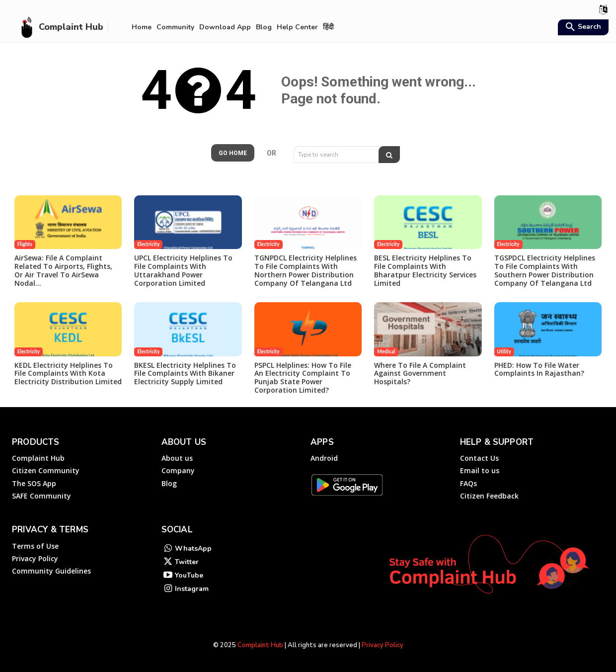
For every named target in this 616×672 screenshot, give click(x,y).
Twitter (187, 562)
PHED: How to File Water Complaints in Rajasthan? (539, 369)
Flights (25, 244)
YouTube (189, 575)
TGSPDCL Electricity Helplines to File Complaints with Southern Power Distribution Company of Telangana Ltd (545, 270)
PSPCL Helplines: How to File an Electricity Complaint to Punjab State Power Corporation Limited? (303, 378)
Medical (386, 352)
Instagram (192, 589)
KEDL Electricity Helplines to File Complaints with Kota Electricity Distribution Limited (68, 374)
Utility (504, 352)
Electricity (148, 244)
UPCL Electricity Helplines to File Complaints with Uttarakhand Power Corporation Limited (183, 270)
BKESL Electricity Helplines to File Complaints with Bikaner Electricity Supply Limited (185, 374)
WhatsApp (193, 548)
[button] (582, 28)
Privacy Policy (383, 645)
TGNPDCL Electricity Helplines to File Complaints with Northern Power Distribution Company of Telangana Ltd (306, 270)
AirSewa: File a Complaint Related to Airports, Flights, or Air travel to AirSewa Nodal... (63, 270)
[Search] (389, 155)
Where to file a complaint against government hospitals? (420, 374)
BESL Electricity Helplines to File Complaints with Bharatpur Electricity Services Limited (425, 270)
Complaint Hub (260, 645)
